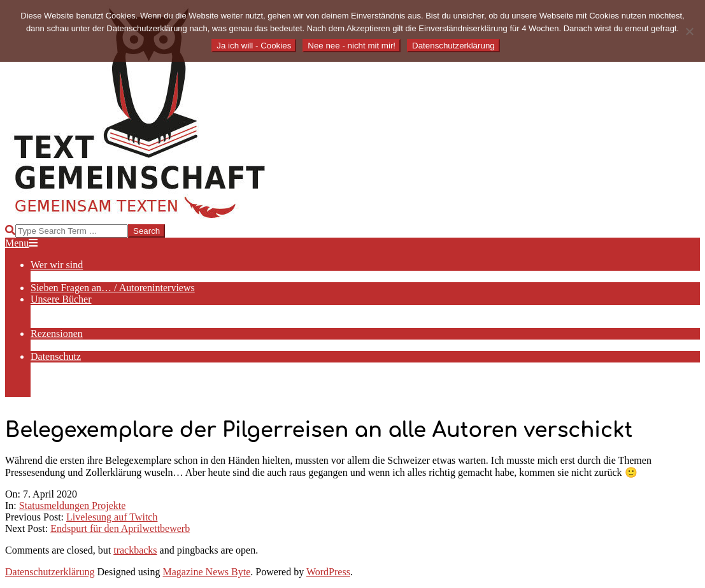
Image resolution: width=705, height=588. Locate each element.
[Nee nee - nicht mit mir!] (689, 31)
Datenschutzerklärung (50, 572)
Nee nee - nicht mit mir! (352, 46)
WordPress (328, 572)
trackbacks (135, 550)
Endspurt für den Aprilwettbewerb (120, 528)
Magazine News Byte (207, 572)
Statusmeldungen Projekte (73, 506)
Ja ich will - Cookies (254, 46)
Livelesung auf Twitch (112, 517)
